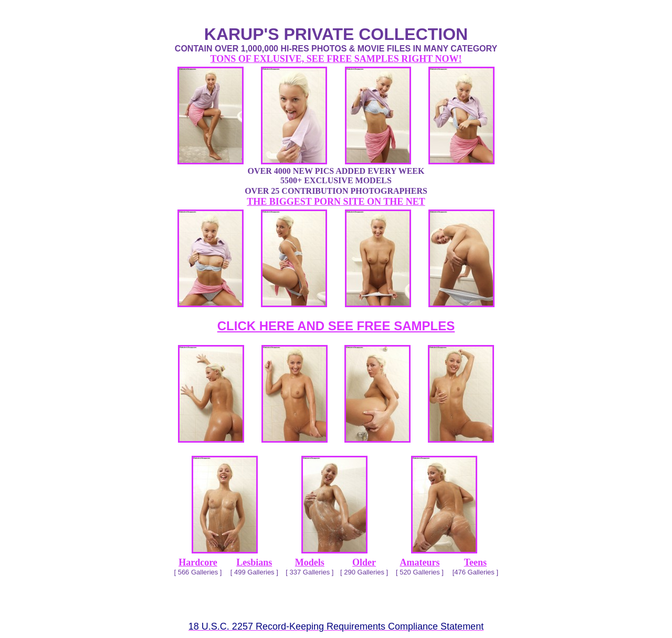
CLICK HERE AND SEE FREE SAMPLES (336, 326)
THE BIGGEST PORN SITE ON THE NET (336, 202)
